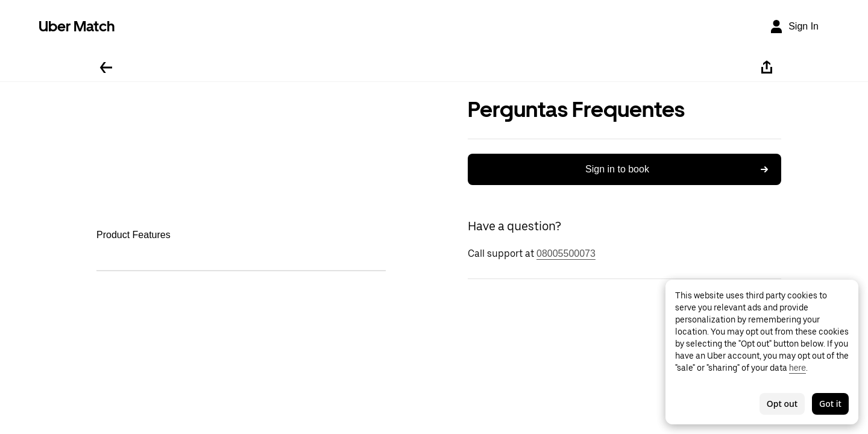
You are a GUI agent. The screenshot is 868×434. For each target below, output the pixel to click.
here (797, 368)
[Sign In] (794, 27)
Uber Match (77, 26)
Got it (830, 404)
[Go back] (106, 68)
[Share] (767, 68)
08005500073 (566, 253)
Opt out (782, 404)
